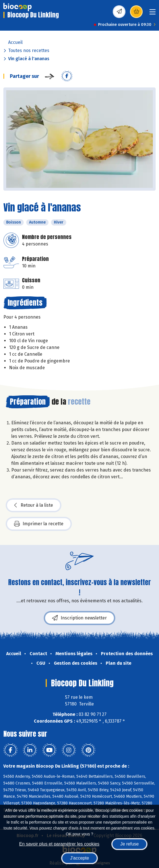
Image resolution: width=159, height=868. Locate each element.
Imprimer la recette (39, 524)
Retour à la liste (34, 505)
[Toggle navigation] (153, 14)
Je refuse (129, 844)
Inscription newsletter (79, 618)
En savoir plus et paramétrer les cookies (59, 844)
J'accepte (79, 858)
